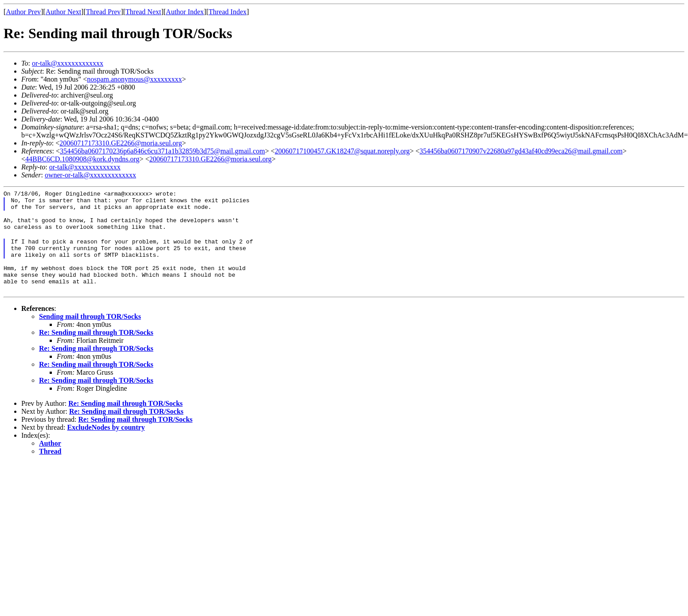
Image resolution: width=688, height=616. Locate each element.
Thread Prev (104, 12)
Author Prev (23, 12)
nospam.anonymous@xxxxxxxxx (134, 79)
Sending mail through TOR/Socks (90, 334)
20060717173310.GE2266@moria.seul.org (121, 143)
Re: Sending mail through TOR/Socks (96, 350)
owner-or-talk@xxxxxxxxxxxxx (90, 175)
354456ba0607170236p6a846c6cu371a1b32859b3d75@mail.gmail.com (162, 151)
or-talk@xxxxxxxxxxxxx (68, 63)
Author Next (63, 12)
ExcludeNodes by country (106, 445)
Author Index (185, 12)
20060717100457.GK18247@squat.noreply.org (342, 151)
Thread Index (228, 12)
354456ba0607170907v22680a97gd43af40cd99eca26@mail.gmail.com (521, 151)
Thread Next (143, 12)
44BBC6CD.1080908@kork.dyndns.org (82, 159)
